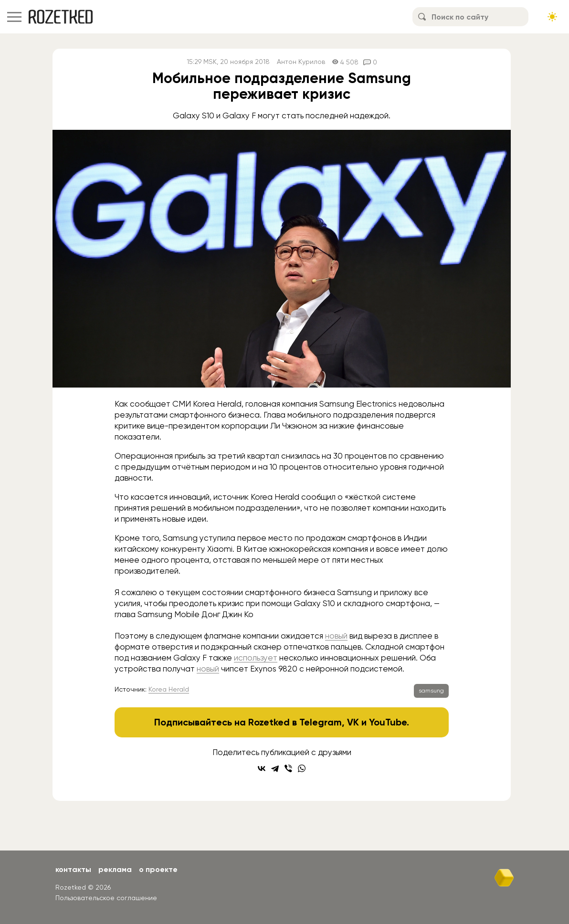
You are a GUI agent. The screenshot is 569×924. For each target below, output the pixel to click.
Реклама (115, 869)
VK (353, 722)
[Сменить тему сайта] (552, 17)
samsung (431, 691)
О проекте (158, 869)
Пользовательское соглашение (106, 898)
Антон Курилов (301, 62)
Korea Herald (169, 689)
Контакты (73, 869)
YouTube (388, 722)
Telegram (321, 722)
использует (256, 658)
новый (336, 636)
